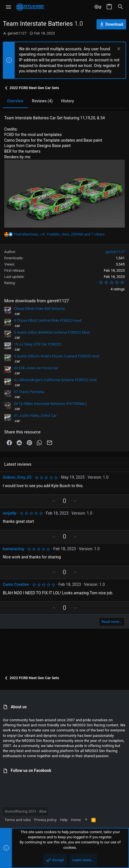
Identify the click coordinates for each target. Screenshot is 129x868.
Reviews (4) (42, 101)
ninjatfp (10, 513)
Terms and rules (18, 820)
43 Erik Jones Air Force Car (36, 368)
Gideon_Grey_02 (17, 477)
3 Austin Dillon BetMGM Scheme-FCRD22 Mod (52, 332)
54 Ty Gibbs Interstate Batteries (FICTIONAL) (50, 404)
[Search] (121, 7)
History (67, 101)
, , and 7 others (59, 234)
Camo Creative (16, 584)
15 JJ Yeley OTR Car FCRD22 (37, 344)
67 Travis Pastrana (29, 392)
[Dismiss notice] (118, 49)
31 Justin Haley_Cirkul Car (35, 415)
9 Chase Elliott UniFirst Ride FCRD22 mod (48, 320)
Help (64, 820)
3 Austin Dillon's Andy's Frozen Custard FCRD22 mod (57, 356)
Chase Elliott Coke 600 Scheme (39, 309)
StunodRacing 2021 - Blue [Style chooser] (25, 811)
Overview (15, 101)
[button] (9, 7)
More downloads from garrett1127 (37, 301)
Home (76, 820)
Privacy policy (45, 820)
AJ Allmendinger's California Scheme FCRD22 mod (55, 380)
